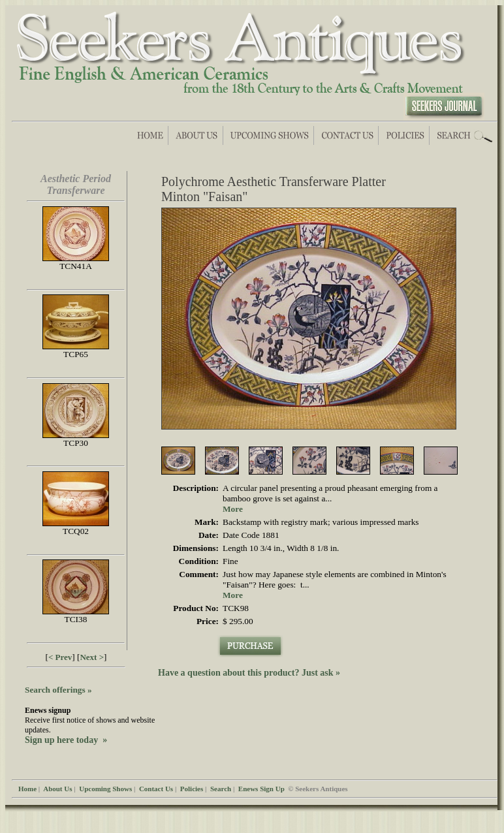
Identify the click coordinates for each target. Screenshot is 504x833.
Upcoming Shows (105, 789)
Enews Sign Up (261, 789)
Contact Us (156, 789)
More (233, 509)
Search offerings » (58, 690)
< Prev (60, 657)
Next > (92, 657)
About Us (57, 789)
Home (27, 789)
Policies (192, 789)
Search (221, 789)
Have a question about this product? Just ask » (249, 673)
